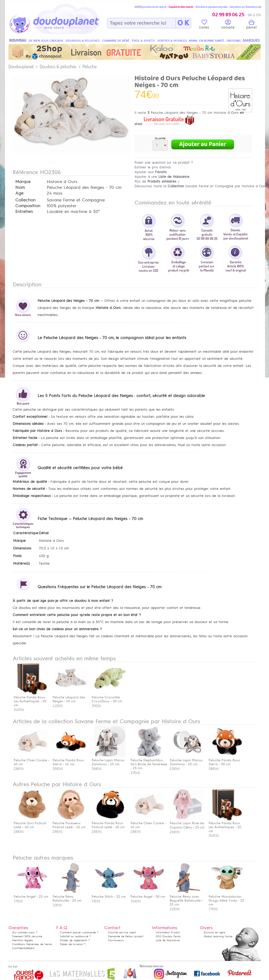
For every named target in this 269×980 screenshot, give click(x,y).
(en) (32, 948)
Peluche (90, 66)
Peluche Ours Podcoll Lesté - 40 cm (31, 823)
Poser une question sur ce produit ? (164, 162)
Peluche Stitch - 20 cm (109, 895)
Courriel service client (122, 932)
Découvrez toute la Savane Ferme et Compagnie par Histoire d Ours (201, 186)
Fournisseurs (116, 940)
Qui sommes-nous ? (25, 932)
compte (228, 25)
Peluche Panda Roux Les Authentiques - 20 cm (226, 825)
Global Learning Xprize (218, 936)
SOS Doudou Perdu (168, 936)
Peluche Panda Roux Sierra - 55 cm (226, 760)
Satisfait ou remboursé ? (75, 936)
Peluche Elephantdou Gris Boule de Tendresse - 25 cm (149, 762)
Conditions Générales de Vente (32, 944)
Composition (28, 206)
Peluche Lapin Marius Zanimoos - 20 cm (187, 760)
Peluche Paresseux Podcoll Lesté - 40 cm (70, 823)
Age (19, 193)
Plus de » (157, 181)
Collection (25, 200)
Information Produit (168, 932)
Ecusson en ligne (214, 932)
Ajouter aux (151, 172)
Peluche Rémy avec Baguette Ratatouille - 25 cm (187, 899)
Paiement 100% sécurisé (27, 936)
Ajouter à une (162, 177)
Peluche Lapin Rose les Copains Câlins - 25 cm (187, 823)
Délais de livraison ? (73, 944)
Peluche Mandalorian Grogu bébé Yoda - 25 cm (226, 899)
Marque (23, 182)
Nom (20, 188)
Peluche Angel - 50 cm (148, 895)
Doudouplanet (21, 66)
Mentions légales (23, 940)
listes (204, 25)
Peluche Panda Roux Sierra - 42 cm (70, 760)
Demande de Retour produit (126, 936)
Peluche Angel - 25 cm (31, 895)
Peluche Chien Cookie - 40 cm (32, 760)
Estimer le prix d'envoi (153, 167)
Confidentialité (21, 948)
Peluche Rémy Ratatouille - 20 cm (70, 897)
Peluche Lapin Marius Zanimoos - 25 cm (109, 760)
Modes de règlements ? (75, 940)
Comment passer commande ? (79, 932)
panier (251, 25)
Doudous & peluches (58, 66)
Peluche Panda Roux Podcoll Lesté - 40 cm (109, 823)
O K (183, 23)
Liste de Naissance (168, 940)
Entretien (24, 212)
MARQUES (251, 41)
